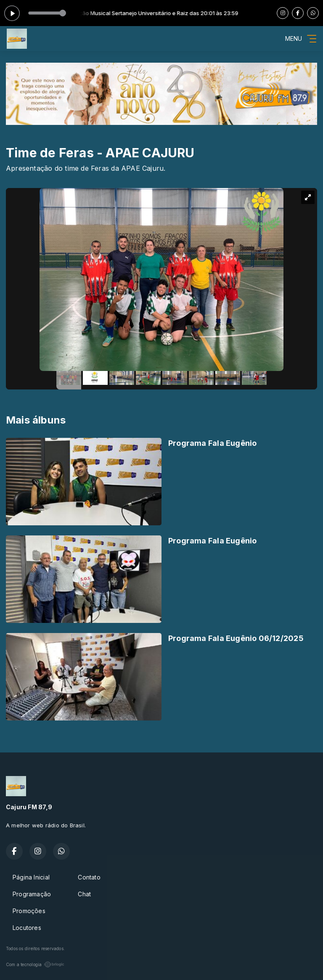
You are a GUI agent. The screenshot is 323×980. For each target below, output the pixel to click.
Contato (89, 877)
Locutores (27, 928)
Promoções (29, 911)
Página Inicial (31, 877)
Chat (84, 894)
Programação (32, 894)
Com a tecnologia (35, 964)
